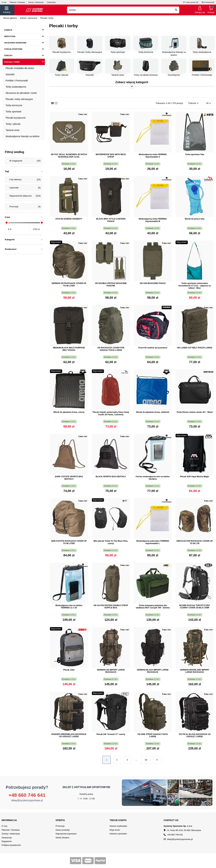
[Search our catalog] (176, 10)
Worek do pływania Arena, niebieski (153, 412)
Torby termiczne (146, 52)
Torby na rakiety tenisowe (146, 75)
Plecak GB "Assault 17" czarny (111, 734)
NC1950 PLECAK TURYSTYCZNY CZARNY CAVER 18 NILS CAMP (195, 607)
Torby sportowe (118, 52)
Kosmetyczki (174, 75)
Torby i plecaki (62, 75)
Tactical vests (118, 75)
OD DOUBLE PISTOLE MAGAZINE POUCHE (111, 284)
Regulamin (7, 841)
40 (209, 103)
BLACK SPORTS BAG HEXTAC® (111, 477)
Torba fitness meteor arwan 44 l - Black (195, 412)
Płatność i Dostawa (18, 2)
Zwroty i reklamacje (36, 2)
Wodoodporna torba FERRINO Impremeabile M (153, 220)
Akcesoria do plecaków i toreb (21, 93)
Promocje (60, 826)
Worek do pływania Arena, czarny (69, 412)
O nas (4, 2)
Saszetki (90, 75)
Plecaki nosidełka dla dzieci (20, 68)
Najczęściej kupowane (66, 834)
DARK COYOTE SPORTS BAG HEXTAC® (69, 478)
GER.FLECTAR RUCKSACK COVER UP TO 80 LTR (195, 542)
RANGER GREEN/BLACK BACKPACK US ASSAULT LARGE (69, 735)
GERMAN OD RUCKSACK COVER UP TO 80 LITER (69, 284)
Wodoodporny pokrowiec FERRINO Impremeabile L (153, 542)
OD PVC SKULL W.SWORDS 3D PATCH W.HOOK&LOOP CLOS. (69, 156)
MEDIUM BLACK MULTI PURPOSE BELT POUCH (69, 349)
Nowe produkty (63, 830)
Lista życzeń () (191, 2)
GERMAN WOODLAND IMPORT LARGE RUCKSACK (195, 671)
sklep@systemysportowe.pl (27, 800)
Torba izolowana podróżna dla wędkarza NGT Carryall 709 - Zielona (153, 607)
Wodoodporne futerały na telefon (23, 136)
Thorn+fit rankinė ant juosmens (153, 348)
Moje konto (115, 830)
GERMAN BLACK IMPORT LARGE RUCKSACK (153, 671)
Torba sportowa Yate (195, 154)
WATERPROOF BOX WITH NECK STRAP (111, 156)
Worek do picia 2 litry (195, 219)
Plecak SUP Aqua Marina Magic (195, 477)
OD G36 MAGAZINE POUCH (153, 283)
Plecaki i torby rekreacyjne (90, 52)
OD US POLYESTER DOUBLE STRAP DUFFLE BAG (111, 607)
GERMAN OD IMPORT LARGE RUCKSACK (111, 671)
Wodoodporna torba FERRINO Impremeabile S (153, 156)
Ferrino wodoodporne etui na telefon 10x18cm (153, 478)
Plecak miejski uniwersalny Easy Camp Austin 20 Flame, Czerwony (111, 413)
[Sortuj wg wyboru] (193, 103)
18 (146, 760)
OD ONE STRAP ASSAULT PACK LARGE (153, 735)
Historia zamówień (118, 834)
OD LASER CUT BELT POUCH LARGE (195, 348)
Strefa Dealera (62, 838)
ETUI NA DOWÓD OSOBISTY (69, 219)
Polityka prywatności (11, 845)
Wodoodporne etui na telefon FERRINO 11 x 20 (69, 607)
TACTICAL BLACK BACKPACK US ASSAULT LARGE (195, 735)
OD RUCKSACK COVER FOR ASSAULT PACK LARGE (111, 349)
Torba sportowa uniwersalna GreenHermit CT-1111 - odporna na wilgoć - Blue (195, 286)
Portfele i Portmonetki (202, 75)
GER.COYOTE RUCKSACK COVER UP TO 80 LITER (69, 542)
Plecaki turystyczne (62, 52)
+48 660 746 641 (27, 795)
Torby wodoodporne (202, 52)
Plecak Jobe (69, 670)
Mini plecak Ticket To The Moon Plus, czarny (111, 542)
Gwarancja (51, 2)
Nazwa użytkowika (118, 826)
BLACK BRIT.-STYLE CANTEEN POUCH (111, 220)
